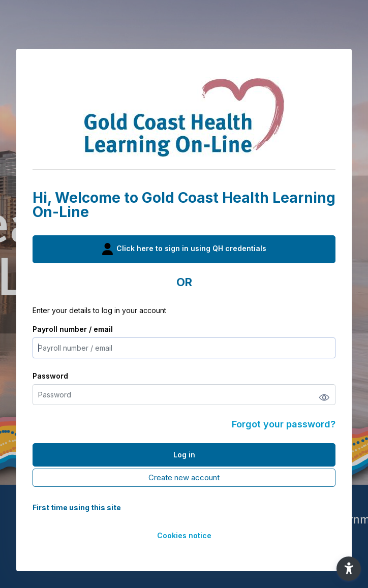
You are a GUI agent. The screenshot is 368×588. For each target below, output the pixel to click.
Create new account (184, 477)
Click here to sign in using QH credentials (184, 249)
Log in (184, 455)
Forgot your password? (284, 424)
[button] (349, 569)
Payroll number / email (73, 329)
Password (50, 376)
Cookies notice (184, 535)
